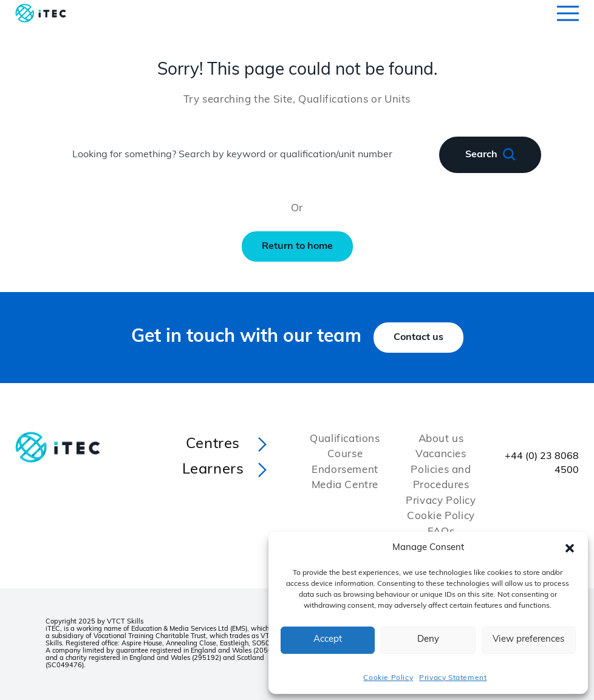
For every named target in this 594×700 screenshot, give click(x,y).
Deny (428, 640)
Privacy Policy (441, 501)
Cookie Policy (388, 678)
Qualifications (345, 439)
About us (441, 439)
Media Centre (345, 485)
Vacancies (441, 454)
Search (490, 154)
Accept (328, 640)
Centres (213, 444)
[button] (570, 548)
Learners (213, 470)
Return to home (297, 246)
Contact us (418, 338)
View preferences (528, 640)
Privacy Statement (453, 678)
